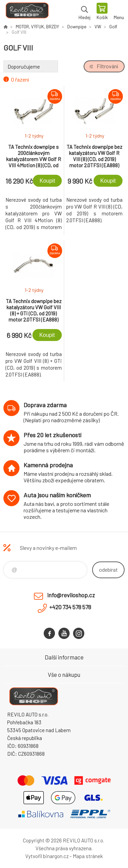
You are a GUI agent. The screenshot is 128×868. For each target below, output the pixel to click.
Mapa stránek (88, 856)
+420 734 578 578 (70, 607)
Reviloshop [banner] (27, 12)
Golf (113, 27)
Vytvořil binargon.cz (47, 856)
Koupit (47, 181)
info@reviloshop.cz (71, 595)
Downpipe (77, 27)
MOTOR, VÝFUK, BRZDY (37, 27)
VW (98, 27)
